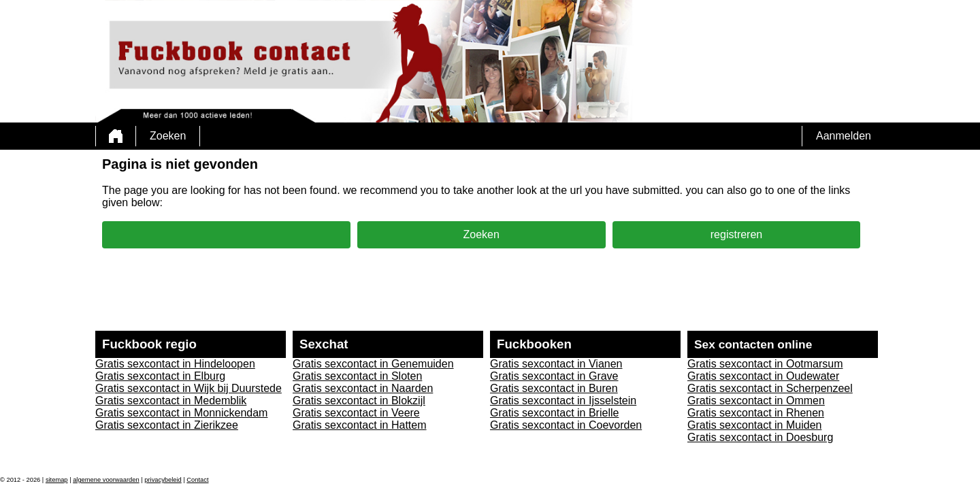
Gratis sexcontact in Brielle (554, 413)
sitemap (57, 480)
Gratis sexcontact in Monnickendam (181, 413)
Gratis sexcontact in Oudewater (763, 376)
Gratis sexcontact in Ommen (756, 401)
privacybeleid (163, 480)
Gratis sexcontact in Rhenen (756, 413)
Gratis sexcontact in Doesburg (760, 437)
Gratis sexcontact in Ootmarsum (765, 364)
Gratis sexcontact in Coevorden (566, 425)
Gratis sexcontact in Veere (356, 413)
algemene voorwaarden (106, 480)
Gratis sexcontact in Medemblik (171, 401)
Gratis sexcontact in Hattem (360, 425)
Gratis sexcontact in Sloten (357, 376)
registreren (736, 234)
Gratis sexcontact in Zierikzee (167, 425)
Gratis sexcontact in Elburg (160, 376)
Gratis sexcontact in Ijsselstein (563, 401)
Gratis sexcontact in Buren (554, 388)
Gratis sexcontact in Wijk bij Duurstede (189, 388)
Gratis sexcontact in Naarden (363, 388)
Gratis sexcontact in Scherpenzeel (770, 388)
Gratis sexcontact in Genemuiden (373, 364)
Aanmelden (844, 136)
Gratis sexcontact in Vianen (556, 364)
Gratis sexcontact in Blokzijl (359, 401)
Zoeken (168, 136)
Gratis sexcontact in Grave (554, 376)
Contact (197, 480)
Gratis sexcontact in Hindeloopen (175, 364)
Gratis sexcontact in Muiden (754, 425)
